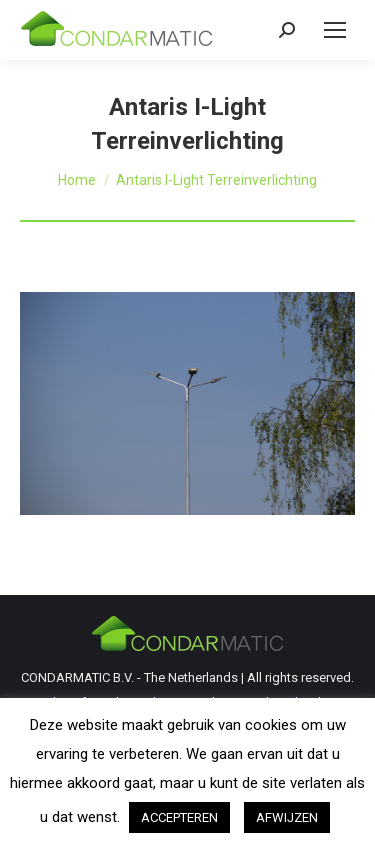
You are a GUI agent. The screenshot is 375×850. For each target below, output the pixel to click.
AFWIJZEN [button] (287, 817)
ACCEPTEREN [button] (179, 817)
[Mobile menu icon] (335, 30)
